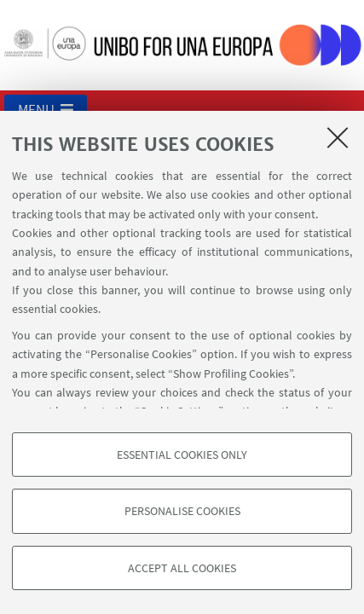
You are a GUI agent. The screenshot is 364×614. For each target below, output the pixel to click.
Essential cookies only (182, 455)
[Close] (338, 137)
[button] (46, 109)
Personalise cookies (182, 511)
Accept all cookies (182, 568)
